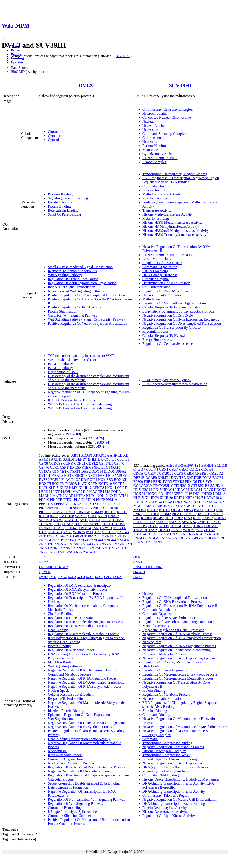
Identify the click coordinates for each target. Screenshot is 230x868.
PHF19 (44, 500)
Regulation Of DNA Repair (162, 263)
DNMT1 (164, 478)
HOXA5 (120, 480)
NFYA (81, 496)
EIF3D (80, 476)
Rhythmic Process (155, 331)
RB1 (137, 518)
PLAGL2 (81, 500)
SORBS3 (45, 520)
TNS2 (153, 530)
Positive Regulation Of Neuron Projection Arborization (87, 323)
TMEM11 (211, 526)
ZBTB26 (45, 536)
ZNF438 (139, 538)
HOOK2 (220, 490)
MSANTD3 (189, 506)
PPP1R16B (47, 504)
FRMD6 (191, 482)
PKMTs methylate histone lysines (167, 380)
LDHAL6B (142, 502)
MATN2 (58, 496)
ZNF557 (166, 538)
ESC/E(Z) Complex (157, 735)
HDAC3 (194, 490)
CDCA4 (207, 469)
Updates (17, 62)
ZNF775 (82, 548)
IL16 (189, 494)
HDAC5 (207, 490)
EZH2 (158, 482)
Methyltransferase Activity (162, 194)
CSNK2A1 (97, 467)
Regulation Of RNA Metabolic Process (76, 594)
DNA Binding (58, 630)
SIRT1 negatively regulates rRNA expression (175, 384)
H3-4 (219, 486)
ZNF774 (69, 548)
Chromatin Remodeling (65, 808)
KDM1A (219, 494)
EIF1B (69, 476)
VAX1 (68, 532)
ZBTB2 (209, 530)
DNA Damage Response (160, 275)
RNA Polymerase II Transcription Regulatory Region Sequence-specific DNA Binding (181, 180)
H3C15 (156, 490)
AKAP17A (101, 455)
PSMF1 (70, 512)
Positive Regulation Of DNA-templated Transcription (86, 295)
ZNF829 (218, 538)
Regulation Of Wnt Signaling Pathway (76, 804)
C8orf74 (152, 469)
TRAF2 (59, 528)
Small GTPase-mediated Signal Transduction (80, 267)
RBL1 (169, 518)
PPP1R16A (151, 514)
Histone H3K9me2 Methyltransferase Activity (176, 231)
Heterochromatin (155, 113)
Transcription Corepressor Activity (167, 755)
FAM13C (105, 476)
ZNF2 (122, 536)
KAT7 (82, 484)
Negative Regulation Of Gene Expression (172, 763)
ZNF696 (100, 544)
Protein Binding (59, 206)
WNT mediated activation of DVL (73, 360)
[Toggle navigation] (4, 40)
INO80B (71, 484)
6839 (137, 557)
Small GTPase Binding (64, 214)
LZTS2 (219, 502)
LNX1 (109, 488)
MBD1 (70, 496)
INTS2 (207, 494)
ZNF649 (192, 538)
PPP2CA (62, 504)
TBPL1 (106, 520)
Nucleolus (150, 142)
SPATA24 (189, 522)
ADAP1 (87, 455)
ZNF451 (153, 538)
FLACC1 (68, 480)
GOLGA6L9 (143, 486)
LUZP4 (57, 492)
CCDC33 (56, 463)
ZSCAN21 (58, 552)
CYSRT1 (74, 471)
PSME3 (58, 512)
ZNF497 (123, 540)
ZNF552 (60, 544)
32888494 (102, 442)
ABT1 (76, 455)
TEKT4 (176, 526)
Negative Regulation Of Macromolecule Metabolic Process (185, 727)
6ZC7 (99, 577)
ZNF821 (108, 548)
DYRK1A (56, 476)
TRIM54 (85, 528)
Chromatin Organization (160, 267)
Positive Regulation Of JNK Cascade (74, 307)
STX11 (153, 526)
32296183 (123, 56)
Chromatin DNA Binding (161, 775)
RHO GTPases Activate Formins (71, 400)
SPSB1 (216, 522)
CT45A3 (45, 471)
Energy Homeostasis (157, 340)
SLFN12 (149, 522)
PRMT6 (178, 514)
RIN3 (188, 518)
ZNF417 (84, 540)
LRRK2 (45, 492)
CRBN (189, 473)
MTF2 (203, 506)
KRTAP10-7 (194, 498)
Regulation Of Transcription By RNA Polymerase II (85, 598)
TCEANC (46, 524)
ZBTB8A (87, 536)
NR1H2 (153, 510)
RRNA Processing (156, 271)
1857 (42, 557)
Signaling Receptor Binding (68, 198)
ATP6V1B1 (192, 465)
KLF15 (53, 488)
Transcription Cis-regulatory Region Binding (175, 174)
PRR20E (45, 512)
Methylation (151, 299)
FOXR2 (178, 482)
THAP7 (67, 524)
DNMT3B (194, 478)
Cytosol (53, 140)
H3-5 (137, 490)
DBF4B (139, 478)
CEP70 (119, 463)
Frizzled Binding (60, 202)
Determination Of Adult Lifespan (166, 283)
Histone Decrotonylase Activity (165, 812)
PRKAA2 (76, 504)
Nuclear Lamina (154, 126)
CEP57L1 (106, 463)
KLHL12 (85, 488)
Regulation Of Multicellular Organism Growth (176, 303)
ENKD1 (91, 476)
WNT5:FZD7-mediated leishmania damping (80, 404)
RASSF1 (203, 514)
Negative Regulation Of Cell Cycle (168, 315)
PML (219, 510)
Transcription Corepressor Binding (167, 743)
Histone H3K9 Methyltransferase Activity (172, 222)
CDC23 (195, 469)
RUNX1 (220, 518)
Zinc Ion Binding (155, 198)
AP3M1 (45, 459)
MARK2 (45, 496)
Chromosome (152, 138)
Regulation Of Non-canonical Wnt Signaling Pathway (87, 799)
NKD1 (91, 496)
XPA (97, 532)
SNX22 (114, 516)
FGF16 (55, 480)
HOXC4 (152, 494)
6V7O (43, 577)
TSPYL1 (106, 528)
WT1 (90, 532)
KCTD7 (119, 484)
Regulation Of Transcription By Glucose (172, 327)
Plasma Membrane (156, 146)
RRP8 (54, 516)
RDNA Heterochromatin (160, 158)
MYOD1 (140, 510)
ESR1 (148, 482)
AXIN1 (56, 459)
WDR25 (79, 532)
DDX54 (97, 471)
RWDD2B (67, 516)
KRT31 (179, 498)
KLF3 (64, 488)
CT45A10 (113, 467)
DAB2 (86, 471)
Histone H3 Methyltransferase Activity (170, 226)
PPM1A (112, 500)
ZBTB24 (123, 532)
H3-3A (210, 486)
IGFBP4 (178, 494)
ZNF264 (45, 540)
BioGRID (18, 72)
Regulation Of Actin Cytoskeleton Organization (82, 283)
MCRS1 (173, 506)
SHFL (93, 516)
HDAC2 (181, 490)
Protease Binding (60, 194)
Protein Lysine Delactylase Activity (168, 771)
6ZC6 (90, 577)
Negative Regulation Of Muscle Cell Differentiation (180, 799)
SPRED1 (203, 522)
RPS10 (44, 516)
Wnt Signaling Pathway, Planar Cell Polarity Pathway (86, 319)
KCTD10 (105, 484)
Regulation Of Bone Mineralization (168, 291)
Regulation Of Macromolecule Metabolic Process (83, 634)
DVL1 (43, 476)
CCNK (68, 463)
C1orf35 (110, 459)
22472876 (95, 438)
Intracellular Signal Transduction (72, 287)
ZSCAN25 (91, 552)
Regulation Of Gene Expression (71, 618)
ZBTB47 (59, 536)
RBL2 (179, 518)
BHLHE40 (96, 459)
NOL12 (102, 496)
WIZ (199, 530)
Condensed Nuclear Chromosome (167, 117)
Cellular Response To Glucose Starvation (172, 307)
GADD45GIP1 (86, 480)
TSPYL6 (120, 528)
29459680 (73, 434)
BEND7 (81, 459)
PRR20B (85, 508)
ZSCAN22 (74, 552)
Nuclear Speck (58, 690)
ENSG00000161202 (53, 567)
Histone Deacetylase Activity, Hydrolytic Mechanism (181, 779)
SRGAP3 (140, 526)
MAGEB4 (97, 492)
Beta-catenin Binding (63, 210)
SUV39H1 (180, 85)
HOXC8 (58, 484)
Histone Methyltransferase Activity (168, 214)
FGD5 (167, 482)
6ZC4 (81, 577)
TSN (95, 528)
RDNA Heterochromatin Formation (168, 255)
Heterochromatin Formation (163, 295)
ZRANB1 (140, 542)
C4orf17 (139, 469)
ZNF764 (56, 548)
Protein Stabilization (63, 311)
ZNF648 (86, 544)
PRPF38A (46, 508)
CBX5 (184, 469)
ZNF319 (58, 540)
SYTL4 (95, 520)
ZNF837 (122, 548)
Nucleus (148, 121)
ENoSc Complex (155, 162)
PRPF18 (90, 504)
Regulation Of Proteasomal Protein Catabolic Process (86, 767)
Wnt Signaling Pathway (65, 275)
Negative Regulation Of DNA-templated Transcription (182, 323)
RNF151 (110, 512)
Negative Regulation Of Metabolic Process (79, 771)
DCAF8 (151, 478)
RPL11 (122, 512)
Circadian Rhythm (156, 279)
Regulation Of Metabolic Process (72, 650)
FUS (201, 482)
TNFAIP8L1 (92, 524)
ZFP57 (99, 536)
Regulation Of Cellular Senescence (168, 344)
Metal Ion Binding (156, 218)
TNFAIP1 (140, 530)
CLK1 (54, 467)
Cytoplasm (56, 136)
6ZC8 (108, 577)
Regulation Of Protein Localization (73, 279)
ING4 (197, 494)
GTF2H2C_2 (180, 486)
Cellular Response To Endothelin (72, 694)
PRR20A (72, 508)
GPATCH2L (161, 486)
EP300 (138, 482)
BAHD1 (69, 459)
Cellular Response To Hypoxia (164, 336)
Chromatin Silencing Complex (164, 134)
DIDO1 (109, 471)
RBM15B (83, 512)
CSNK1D (67, 467)
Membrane (150, 150)
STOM (58, 520)
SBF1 (137, 522)
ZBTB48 (73, 536)
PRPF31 (114, 504)
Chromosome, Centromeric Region (168, 109)
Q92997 (45, 572)
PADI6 (199, 510)
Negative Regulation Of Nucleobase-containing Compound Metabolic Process (82, 672)
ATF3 (179, 465)
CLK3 (179, 473)
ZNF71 (44, 548)
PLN (92, 500)
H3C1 (146, 490)
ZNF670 (205, 538)
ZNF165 (111, 536)
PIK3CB (56, 500)
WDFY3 (189, 530)
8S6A (117, 577)
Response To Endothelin (65, 699)
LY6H (67, 492)
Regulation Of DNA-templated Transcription (80, 585)
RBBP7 (158, 518)
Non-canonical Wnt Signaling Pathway (76, 291)
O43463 (139, 572)
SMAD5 (175, 522)
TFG (57, 524)
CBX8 (43, 463)
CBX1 (164, 469)
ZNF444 (110, 540)
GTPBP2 (197, 486)
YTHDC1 (109, 532)
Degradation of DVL (63, 372)
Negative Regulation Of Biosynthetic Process (81, 727)
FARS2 (44, 480)
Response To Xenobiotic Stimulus (72, 271)
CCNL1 (80, 463)
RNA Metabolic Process (65, 755)
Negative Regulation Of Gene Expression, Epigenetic (181, 319)
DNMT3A (178, 478)
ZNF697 (113, 544)
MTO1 (213, 506)
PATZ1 (123, 496)
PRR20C (99, 508)
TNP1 (106, 524)
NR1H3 (165, 510)
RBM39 (97, 512)
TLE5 (78, 524)
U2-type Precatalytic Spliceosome (72, 812)
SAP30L (81, 516)
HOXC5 (45, 484)
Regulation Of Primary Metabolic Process (78, 626)
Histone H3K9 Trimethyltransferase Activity (174, 235)
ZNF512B (46, 544)
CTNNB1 (59, 471)
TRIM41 (71, 528)
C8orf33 (123, 459)
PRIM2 (166, 514)
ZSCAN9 (155, 542)
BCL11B (221, 465)
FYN (209, 482)
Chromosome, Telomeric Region (166, 795)
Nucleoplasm (152, 130)
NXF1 (113, 496)
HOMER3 (106, 480)
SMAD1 (162, 522)
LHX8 (167, 502)
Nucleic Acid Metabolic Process (71, 763)
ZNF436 (213, 534)
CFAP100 (166, 473)
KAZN (93, 484)
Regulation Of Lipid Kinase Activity (169, 816)
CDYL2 (92, 463)
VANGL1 (55, 532)
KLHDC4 (152, 498)
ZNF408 (71, 540)
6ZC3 (72, 577)
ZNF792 (95, 548)
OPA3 (189, 510)
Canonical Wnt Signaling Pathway (73, 315)
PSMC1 (190, 514)
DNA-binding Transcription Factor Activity (79, 739)
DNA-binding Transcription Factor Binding (174, 804)
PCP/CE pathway (60, 364)
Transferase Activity (157, 210)
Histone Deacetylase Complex (164, 751)
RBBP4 (146, 518)
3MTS (138, 577)
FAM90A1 (120, 476)
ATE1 (170, 465)
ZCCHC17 (155, 534)
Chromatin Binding (156, 186)
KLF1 (43, 488)
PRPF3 (102, 504)
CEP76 (44, 467)
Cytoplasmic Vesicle (157, 154)
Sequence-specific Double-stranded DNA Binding (84, 783)
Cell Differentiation (156, 287)
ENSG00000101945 (148, 567)
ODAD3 (177, 510)
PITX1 (68, 500)
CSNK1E (81, 467)
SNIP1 (103, 516)
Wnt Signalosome (61, 719)
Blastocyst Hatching (157, 259)
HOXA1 (139, 494)
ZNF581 (73, 544)
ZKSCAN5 (172, 534)
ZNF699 (126, 544)
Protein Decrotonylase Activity (165, 808)
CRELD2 (216, 473)
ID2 (169, 494)
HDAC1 (168, 490)
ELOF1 (218, 478)
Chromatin (55, 132)
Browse (16, 50)
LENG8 (98, 488)
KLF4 (73, 488)
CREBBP (202, 473)
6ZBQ (53, 577)
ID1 (162, 494)
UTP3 (43, 532)
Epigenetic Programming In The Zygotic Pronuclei (179, 311)
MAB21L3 (80, 492)
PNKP (100, 500)
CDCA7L (140, 473)
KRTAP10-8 (213, 498)
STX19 (164, 526)
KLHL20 (166, 498)
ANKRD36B (119, 455)
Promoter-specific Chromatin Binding (170, 759)
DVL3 (86, 85)
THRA (198, 526)
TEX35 (187, 526)
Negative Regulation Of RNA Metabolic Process (83, 678)
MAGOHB (113, 492)
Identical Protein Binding (66, 711)
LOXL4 (207, 502)
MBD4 (162, 506)
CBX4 (174, 469)
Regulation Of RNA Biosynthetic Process (78, 589)
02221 (138, 562)
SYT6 (84, 520)
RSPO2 (208, 518)
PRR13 (59, 508)
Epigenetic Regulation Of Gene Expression (79, 715)
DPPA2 (121, 471)
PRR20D (113, 508)
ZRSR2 (44, 552)
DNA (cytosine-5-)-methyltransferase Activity (176, 767)
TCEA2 (118, 520)
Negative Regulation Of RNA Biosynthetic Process (85, 686)
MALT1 (139, 506)
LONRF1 (122, 488)
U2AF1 (177, 530)
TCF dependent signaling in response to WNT (81, 356)
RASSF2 (217, 514)
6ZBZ (63, 577)
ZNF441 (97, 540)
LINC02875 (182, 502)
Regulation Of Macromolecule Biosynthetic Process (85, 622)
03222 (43, 562)
